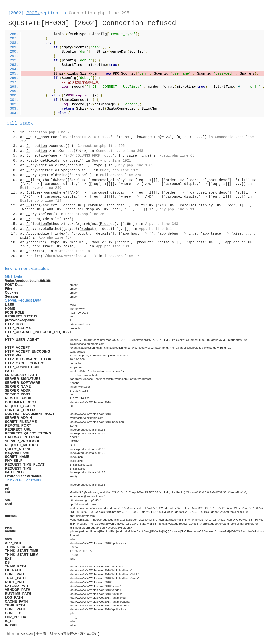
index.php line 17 (122, 256)
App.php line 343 (162, 224)
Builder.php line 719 (41, 201)
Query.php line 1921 (111, 161)
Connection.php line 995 (101, 146)
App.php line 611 (155, 229)
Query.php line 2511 (175, 209)
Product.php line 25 (85, 214)
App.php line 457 (55, 238)
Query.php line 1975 (120, 170)
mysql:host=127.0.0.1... (87, 137)
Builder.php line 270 (121, 175)
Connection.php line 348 (120, 151)
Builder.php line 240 (41, 188)
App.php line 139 (112, 246)
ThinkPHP (13, 634)
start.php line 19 (73, 251)
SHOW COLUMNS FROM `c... (89, 156)
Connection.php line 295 (99, 13)
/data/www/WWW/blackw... (68, 256)
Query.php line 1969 (134, 165)
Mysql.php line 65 (177, 156)
